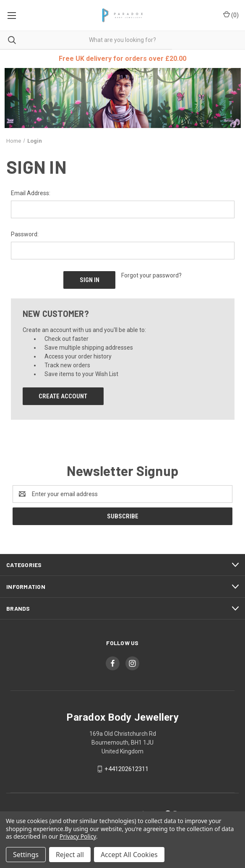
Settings (26, 855)
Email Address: (31, 193)
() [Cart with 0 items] (231, 15)
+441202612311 (126, 768)
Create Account (63, 395)
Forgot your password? (151, 275)
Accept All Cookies (129, 855)
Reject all (70, 855)
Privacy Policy (78, 836)
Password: (25, 234)
